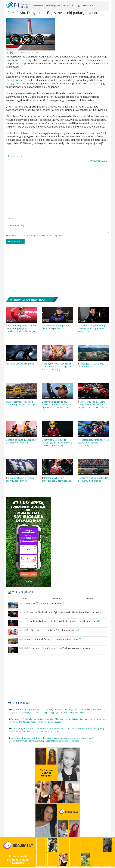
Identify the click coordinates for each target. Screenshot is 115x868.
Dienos (24, 598)
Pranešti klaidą (99, 161)
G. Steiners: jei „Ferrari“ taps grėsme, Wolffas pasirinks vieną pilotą (92, 328)
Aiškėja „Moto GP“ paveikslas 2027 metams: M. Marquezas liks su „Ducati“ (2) (57, 366)
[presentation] (86, 243)
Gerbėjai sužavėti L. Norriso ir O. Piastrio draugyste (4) (21, 441)
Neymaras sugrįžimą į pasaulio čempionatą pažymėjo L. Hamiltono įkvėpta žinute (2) (21, 328)
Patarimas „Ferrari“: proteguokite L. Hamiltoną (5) (57, 479)
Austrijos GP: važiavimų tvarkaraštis (57, 605)
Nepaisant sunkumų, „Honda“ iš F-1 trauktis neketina (93, 479)
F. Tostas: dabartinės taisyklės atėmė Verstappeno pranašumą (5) (93, 443)
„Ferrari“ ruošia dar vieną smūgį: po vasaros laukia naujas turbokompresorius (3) (93, 405)
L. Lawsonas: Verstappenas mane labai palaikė (56, 327)
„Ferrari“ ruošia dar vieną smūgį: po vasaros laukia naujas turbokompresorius (57, 614)
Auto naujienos (53, 6)
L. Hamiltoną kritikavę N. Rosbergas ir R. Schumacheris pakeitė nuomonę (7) (57, 443)
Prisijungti (89, 5)
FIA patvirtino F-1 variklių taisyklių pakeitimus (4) (20, 479)
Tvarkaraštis (37, 6)
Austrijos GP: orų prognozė (20, 364)
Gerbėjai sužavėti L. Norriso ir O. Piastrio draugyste (57, 632)
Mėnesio (90, 598)
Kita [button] (66, 6)
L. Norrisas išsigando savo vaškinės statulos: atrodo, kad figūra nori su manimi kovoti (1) (57, 406)
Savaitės (57, 598)
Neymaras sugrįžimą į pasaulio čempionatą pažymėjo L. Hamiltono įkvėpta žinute (51, 712)
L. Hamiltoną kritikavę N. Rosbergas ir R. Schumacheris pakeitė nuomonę (57, 623)
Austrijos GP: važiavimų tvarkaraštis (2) (91, 365)
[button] (25, 5)
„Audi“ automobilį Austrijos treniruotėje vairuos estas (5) (21, 403)
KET (73, 6)
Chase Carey (13, 80)
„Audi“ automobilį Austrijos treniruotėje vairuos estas (57, 641)
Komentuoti (15, 241)
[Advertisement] (84, 36)
